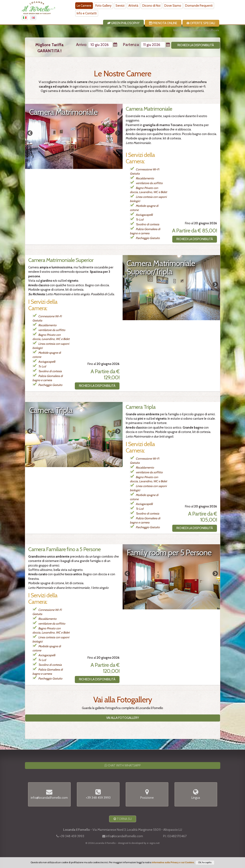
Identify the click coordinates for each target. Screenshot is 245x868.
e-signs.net (153, 843)
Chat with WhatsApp (123, 765)
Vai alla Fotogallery (123, 718)
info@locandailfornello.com (124, 836)
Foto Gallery (103, 6)
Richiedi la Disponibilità (195, 239)
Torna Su (123, 819)
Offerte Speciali (201, 23)
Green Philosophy (123, 23)
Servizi (120, 6)
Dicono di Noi (151, 6)
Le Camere (84, 6)
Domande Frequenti (199, 6)
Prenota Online (163, 23)
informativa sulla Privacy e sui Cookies (173, 862)
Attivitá (133, 6)
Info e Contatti (87, 13)
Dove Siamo (173, 6)
